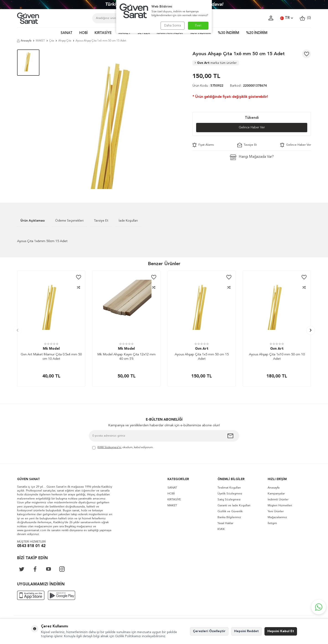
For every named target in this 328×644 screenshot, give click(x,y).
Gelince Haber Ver (252, 127)
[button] (17, 330)
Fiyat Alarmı (203, 145)
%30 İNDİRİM (228, 33)
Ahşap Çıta (65, 41)
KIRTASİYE (103, 33)
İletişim (272, 523)
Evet (198, 26)
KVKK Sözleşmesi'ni (109, 447)
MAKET (125, 33)
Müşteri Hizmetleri (280, 506)
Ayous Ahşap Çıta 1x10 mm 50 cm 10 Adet (277, 357)
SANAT (67, 33)
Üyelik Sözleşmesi (230, 494)
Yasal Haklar (225, 523)
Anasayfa (24, 41)
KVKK (221, 529)
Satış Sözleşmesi (229, 500)
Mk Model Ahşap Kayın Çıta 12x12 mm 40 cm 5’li (126, 357)
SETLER (144, 33)
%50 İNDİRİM (200, 33)
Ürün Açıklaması (33, 221)
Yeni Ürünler (276, 511)
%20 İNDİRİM (257, 33)
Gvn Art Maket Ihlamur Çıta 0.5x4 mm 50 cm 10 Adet (51, 357)
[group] (116, 119)
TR (287, 18)
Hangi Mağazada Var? (252, 157)
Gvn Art (216, 63)
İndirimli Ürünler (278, 500)
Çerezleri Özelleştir (209, 631)
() (305, 18)
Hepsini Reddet (246, 631)
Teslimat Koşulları (229, 488)
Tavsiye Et (247, 145)
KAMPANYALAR (170, 33)
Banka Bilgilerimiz (229, 517)
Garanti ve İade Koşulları (234, 506)
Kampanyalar (276, 494)
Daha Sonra (173, 26)
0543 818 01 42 (31, 546)
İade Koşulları (128, 221)
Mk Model (51, 349)
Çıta (52, 41)
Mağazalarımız (277, 517)
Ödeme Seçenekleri (69, 221)
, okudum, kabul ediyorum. (123, 448)
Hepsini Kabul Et (281, 631)
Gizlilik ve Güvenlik (230, 511)
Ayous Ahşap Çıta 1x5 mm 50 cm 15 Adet (202, 357)
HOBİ (83, 33)
